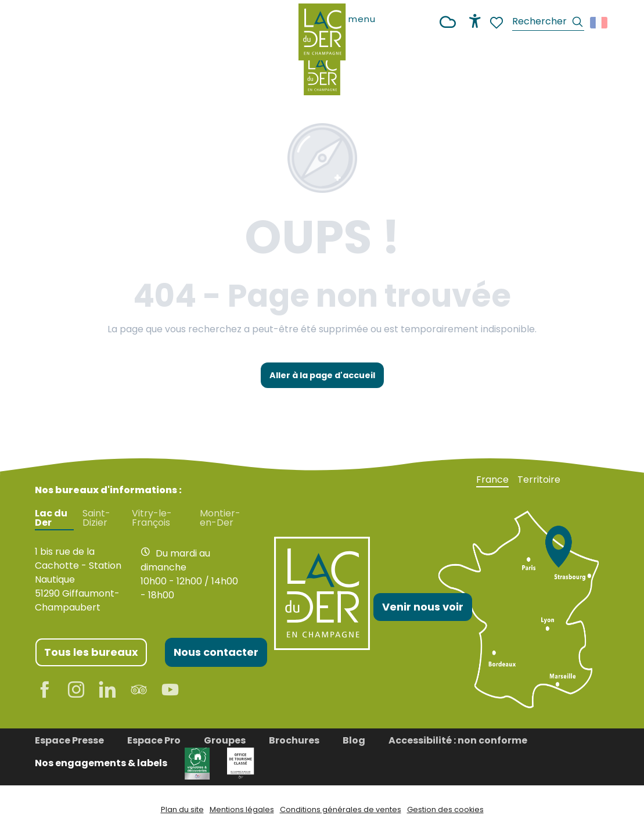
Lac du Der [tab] (51, 518)
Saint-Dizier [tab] (96, 518)
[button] (548, 23)
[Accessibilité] (475, 21)
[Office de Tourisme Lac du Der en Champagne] (322, 73)
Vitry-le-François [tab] (152, 518)
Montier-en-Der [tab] (220, 518)
